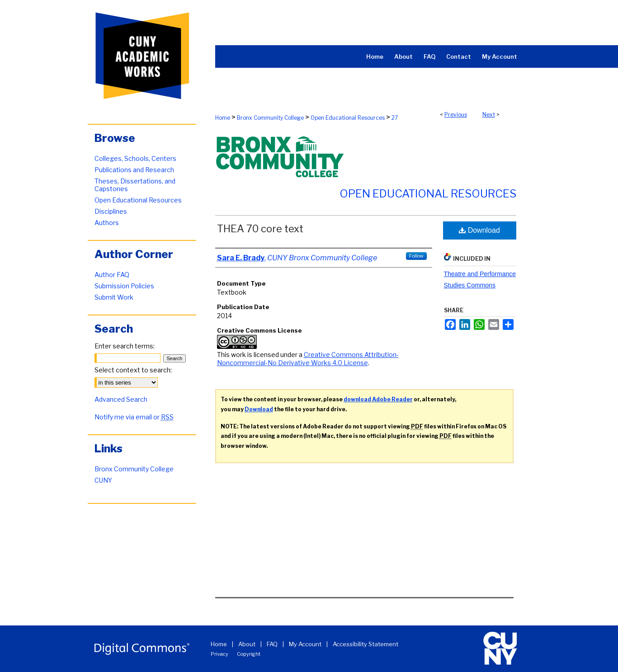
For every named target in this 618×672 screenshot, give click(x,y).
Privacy (219, 654)
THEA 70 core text (260, 229)
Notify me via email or (134, 417)
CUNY (103, 480)
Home (223, 118)
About (247, 644)
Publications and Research (134, 170)
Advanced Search (121, 399)
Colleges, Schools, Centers (135, 158)
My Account (305, 644)
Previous (456, 115)
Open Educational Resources (348, 118)
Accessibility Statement (366, 644)
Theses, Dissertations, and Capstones (135, 185)
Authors (107, 223)
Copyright (249, 654)
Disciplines (111, 211)
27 (395, 118)
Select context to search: (133, 370)
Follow (416, 256)
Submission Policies (124, 286)
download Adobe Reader (378, 399)
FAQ (272, 644)
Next (489, 115)
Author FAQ (112, 275)
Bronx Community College (270, 118)
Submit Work (114, 297)
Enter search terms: (125, 346)
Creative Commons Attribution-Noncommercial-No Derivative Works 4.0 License (308, 359)
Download (479, 230)
